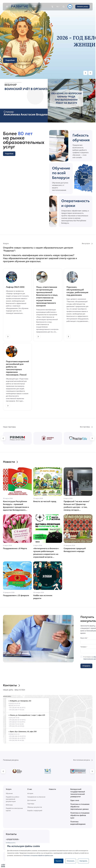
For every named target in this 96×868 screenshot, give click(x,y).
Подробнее (10, 60)
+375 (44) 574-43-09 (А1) (16, 726)
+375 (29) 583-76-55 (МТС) (17, 736)
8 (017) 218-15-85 (14, 718)
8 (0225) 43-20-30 (14, 703)
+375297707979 (12, 839)
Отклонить (71, 861)
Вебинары (9, 805)
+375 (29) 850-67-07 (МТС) (17, 720)
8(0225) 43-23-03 (14, 706)
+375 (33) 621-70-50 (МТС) (17, 722)
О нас (30, 789)
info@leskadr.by (11, 843)
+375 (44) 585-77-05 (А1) (16, 710)
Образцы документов (35, 807)
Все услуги (87, 244)
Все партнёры (86, 427)
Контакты (11, 685)
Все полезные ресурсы (83, 760)
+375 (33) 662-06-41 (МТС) (17, 738)
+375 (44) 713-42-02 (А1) (16, 724)
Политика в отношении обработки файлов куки (80, 815)
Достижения (32, 800)
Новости (10, 462)
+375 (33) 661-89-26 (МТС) (17, 708)
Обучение (9, 793)
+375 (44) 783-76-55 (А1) (16, 740)
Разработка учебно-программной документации (13, 799)
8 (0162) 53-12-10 (14, 734)
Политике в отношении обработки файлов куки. (38, 855)
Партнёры (31, 804)
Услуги (9, 789)
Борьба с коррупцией (35, 811)
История (30, 793)
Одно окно (75, 800)
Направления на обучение (36, 797)
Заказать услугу (82, 7)
